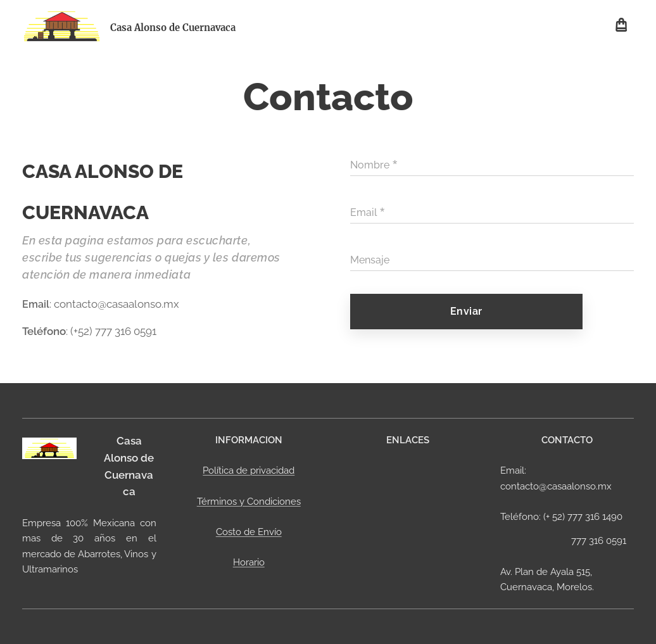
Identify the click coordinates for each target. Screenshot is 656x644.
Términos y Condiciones (248, 501)
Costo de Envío (248, 532)
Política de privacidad (249, 470)
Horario (248, 562)
